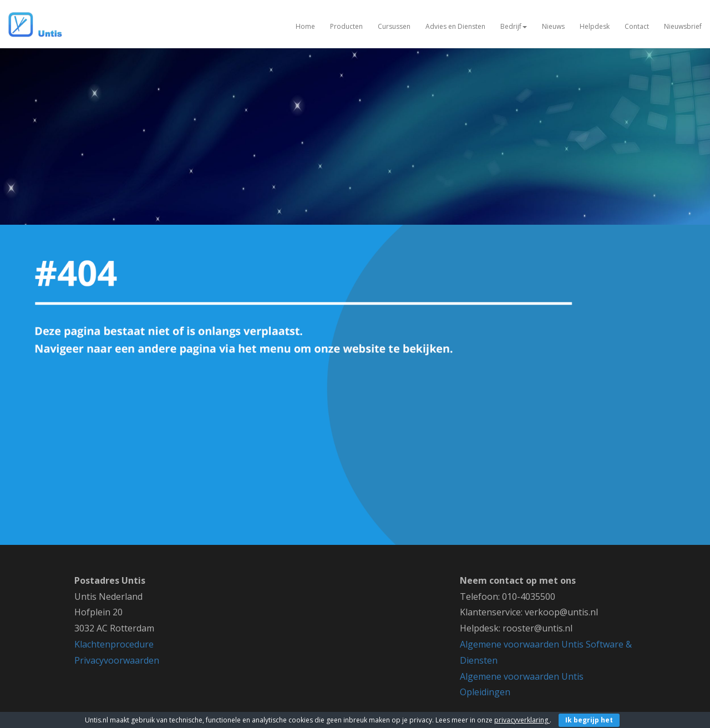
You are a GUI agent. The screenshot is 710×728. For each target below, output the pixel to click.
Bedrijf (514, 26)
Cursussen (394, 26)
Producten (346, 26)
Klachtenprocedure (114, 644)
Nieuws (553, 26)
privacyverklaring (522, 720)
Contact (637, 26)
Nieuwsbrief (683, 26)
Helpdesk (595, 26)
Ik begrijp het (589, 720)
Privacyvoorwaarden (117, 660)
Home (305, 26)
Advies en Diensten (455, 26)
